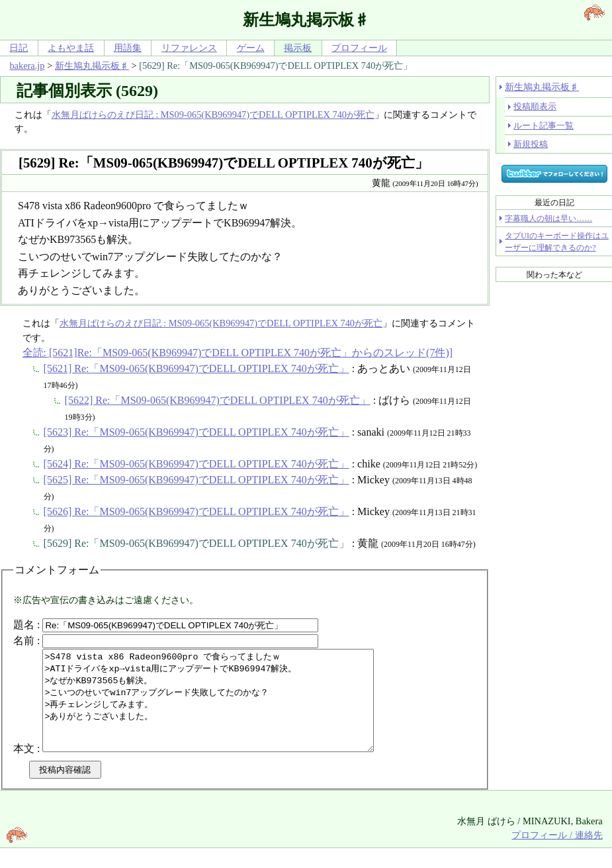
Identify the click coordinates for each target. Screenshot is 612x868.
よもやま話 (71, 48)
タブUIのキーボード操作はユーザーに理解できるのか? (557, 242)
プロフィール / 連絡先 (557, 855)
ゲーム (251, 48)
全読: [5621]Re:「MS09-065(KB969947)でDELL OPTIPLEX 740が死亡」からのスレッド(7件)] (238, 353)
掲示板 (298, 48)
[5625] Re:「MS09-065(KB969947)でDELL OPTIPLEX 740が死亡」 (197, 480)
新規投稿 (531, 144)
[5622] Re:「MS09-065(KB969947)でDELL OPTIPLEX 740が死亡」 (218, 400)
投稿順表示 (535, 106)
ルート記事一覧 (544, 125)
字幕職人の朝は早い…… (548, 218)
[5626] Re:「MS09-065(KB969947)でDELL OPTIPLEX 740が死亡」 (197, 511)
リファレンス (189, 48)
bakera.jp (27, 66)
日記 (19, 48)
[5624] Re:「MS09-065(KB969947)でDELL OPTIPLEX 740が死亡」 (197, 464)
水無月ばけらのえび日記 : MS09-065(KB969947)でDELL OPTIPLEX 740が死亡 (213, 115)
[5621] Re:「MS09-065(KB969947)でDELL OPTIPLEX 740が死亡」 (197, 368)
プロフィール (359, 48)
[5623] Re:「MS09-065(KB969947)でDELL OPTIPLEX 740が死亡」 (197, 432)
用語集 (128, 48)
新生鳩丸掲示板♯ (92, 66)
